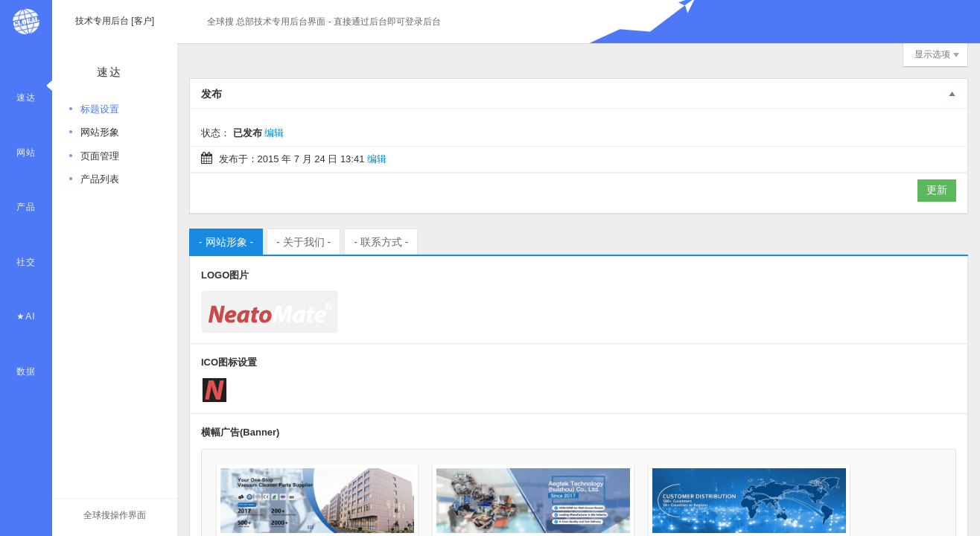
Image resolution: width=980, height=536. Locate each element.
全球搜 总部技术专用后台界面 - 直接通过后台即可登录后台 (324, 22)
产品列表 (100, 179)
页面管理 (100, 156)
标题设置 (100, 109)
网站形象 (100, 132)
